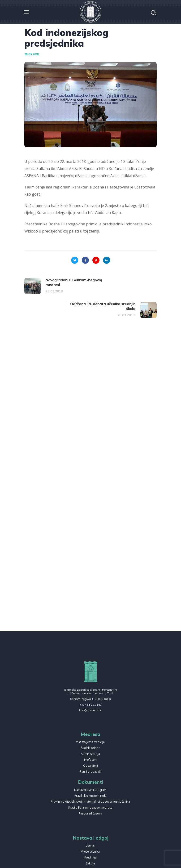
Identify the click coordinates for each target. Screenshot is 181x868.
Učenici (90, 846)
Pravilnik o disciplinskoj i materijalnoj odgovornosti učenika (90, 802)
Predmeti (90, 858)
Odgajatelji (90, 766)
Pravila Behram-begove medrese (90, 808)
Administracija (90, 754)
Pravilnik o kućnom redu (90, 796)
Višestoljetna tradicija (90, 742)
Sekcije (90, 864)
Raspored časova (90, 814)
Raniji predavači (90, 772)
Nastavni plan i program (90, 790)
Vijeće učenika (90, 852)
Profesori (90, 760)
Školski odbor (90, 748)
